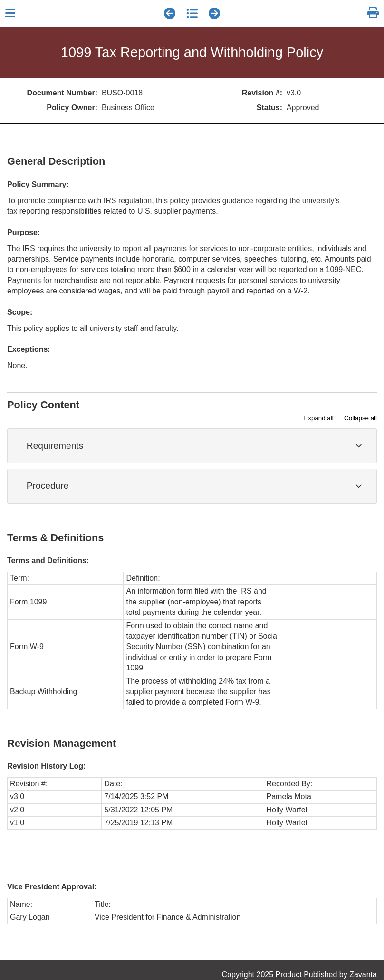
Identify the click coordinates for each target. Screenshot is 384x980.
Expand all (318, 418)
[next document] (214, 13)
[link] (373, 13)
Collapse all (360, 418)
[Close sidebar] (10, 13)
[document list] (192, 13)
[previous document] (170, 13)
